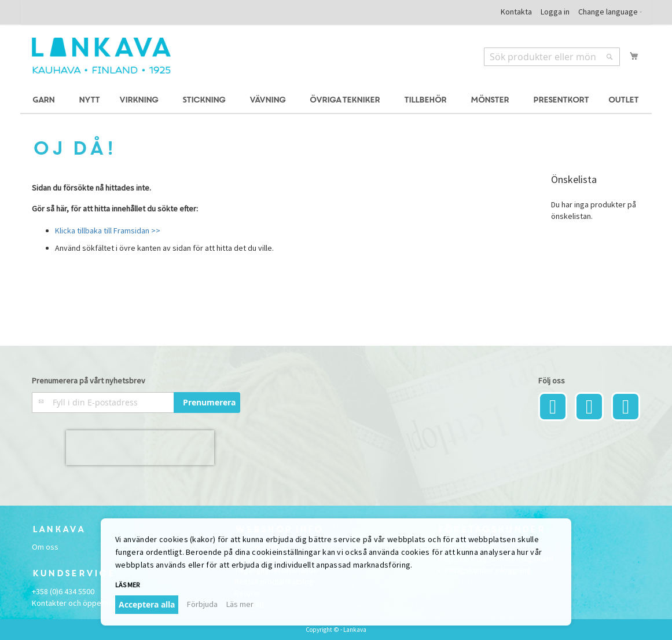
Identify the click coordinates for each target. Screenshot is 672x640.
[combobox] (552, 57)
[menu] (336, 100)
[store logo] (101, 56)
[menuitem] (45, 100)
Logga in (555, 12)
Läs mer (127, 585)
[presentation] (140, 448)
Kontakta (516, 12)
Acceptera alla (147, 604)
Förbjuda (202, 604)
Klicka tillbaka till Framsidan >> (108, 231)
